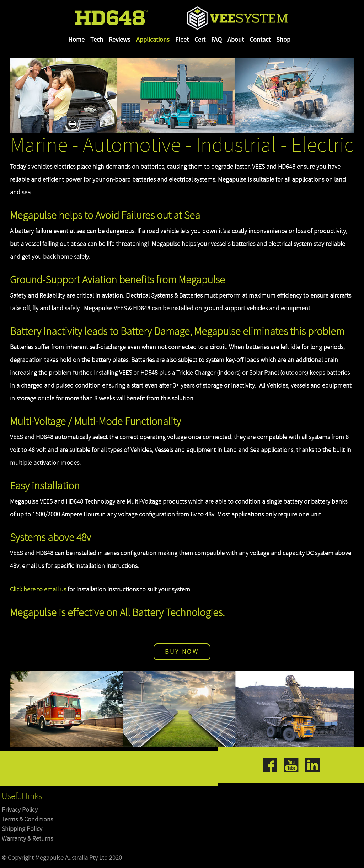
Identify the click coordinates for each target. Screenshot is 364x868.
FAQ (216, 40)
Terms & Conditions (27, 819)
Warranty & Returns (27, 839)
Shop (283, 40)
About (236, 40)
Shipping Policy (22, 829)
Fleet (182, 40)
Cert (200, 40)
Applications (153, 40)
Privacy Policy (20, 810)
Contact (260, 40)
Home (76, 40)
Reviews (120, 40)
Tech (97, 40)
